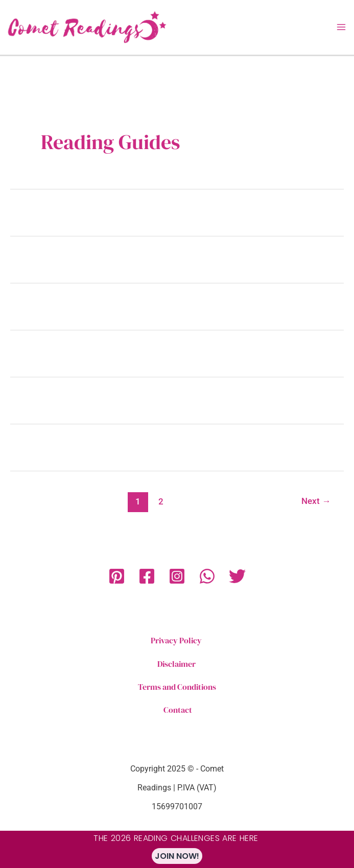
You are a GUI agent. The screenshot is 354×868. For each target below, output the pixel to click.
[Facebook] (147, 576)
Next (316, 501)
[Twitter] (237, 576)
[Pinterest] (117, 576)
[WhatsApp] (207, 576)
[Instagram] (177, 576)
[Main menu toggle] (341, 27)
